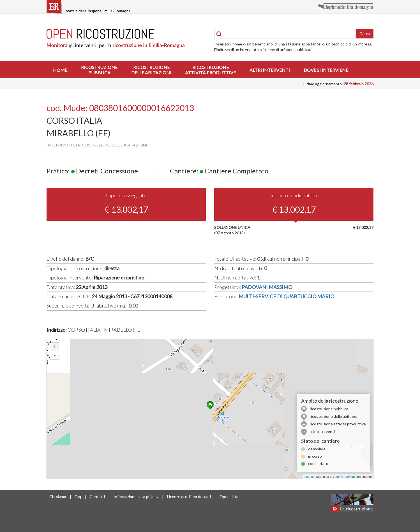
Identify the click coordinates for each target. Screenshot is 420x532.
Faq (78, 497)
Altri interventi (270, 70)
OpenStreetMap (344, 477)
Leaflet (309, 477)
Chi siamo (58, 497)
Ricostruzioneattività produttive (210, 70)
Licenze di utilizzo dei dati (189, 497)
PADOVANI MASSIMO (267, 287)
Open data (229, 497)
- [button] (54, 355)
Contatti (97, 497)
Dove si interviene (326, 70)
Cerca (365, 34)
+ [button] (55, 347)
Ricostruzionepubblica (99, 70)
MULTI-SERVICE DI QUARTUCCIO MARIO (286, 296)
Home (60, 70)
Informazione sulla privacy (136, 497)
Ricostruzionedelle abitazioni (151, 70)
